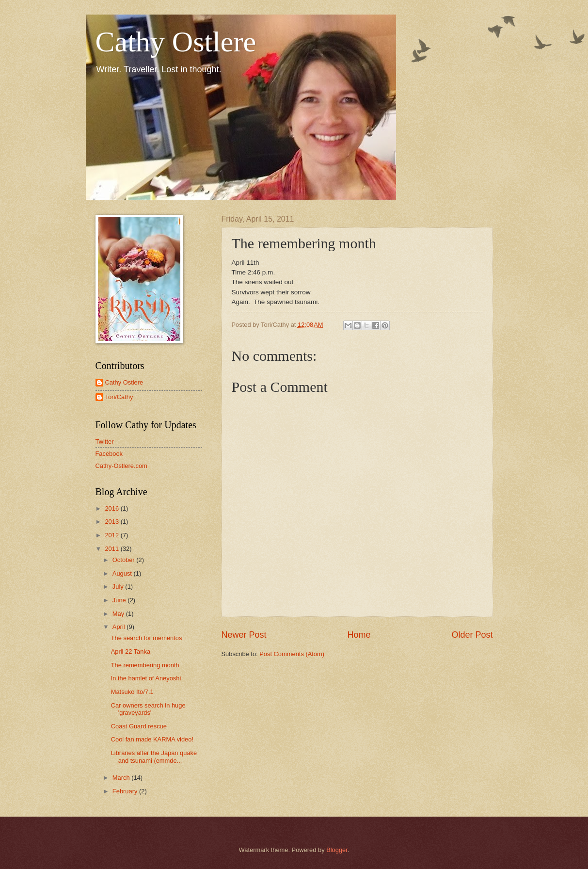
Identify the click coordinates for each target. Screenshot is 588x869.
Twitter (105, 442)
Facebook (109, 454)
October (124, 560)
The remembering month (145, 665)
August (123, 573)
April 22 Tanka (131, 652)
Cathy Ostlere (176, 42)
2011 (112, 549)
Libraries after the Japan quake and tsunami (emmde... (154, 756)
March (122, 778)
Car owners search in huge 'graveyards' (148, 709)
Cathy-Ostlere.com (121, 466)
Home (359, 635)
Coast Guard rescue (139, 726)
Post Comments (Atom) (292, 654)
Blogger (337, 850)
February (126, 791)
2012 (112, 535)
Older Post (472, 635)
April (119, 627)
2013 (112, 522)
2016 (112, 508)
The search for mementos (147, 638)
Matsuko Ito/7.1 (132, 692)
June (120, 600)
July (119, 587)
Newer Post (244, 635)
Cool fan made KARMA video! (152, 739)
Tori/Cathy (119, 397)
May (119, 614)
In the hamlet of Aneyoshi (146, 678)
